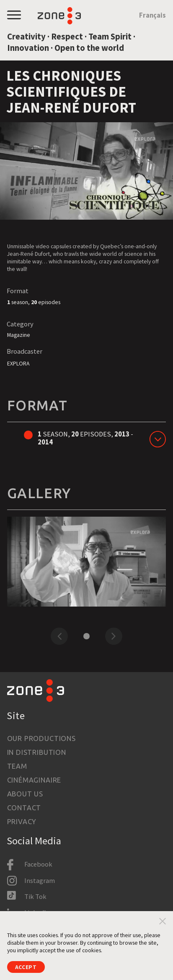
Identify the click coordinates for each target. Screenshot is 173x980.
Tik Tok (35, 897)
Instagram (40, 881)
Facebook (38, 864)
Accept (26, 967)
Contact (24, 808)
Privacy (22, 822)
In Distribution (37, 752)
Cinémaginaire (34, 780)
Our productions (41, 738)
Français (152, 15)
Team (17, 766)
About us (25, 794)
